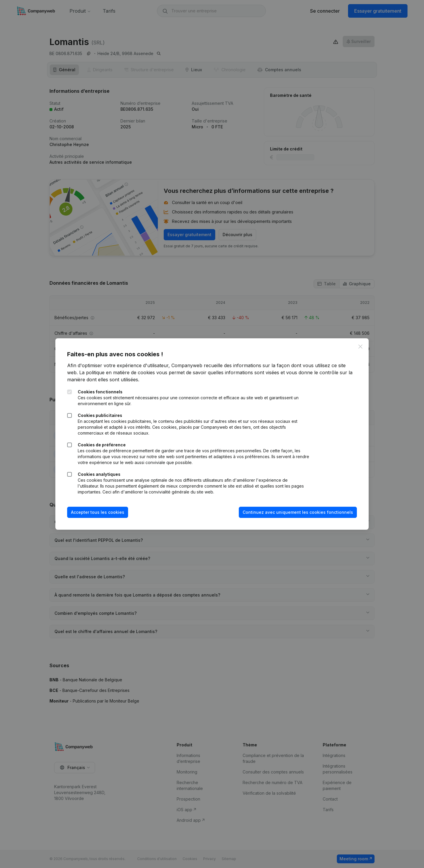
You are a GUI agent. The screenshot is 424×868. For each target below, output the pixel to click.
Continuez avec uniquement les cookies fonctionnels (298, 512)
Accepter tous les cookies (98, 512)
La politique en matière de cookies (117, 372)
